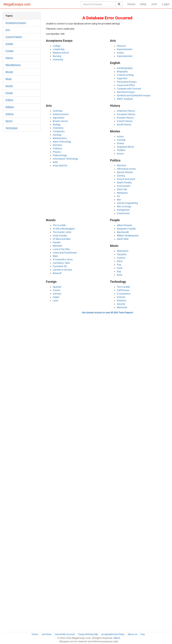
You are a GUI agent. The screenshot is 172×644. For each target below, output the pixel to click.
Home (131, 4)
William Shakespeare (128, 236)
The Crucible (59, 225)
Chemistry (58, 128)
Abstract (121, 46)
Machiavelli (123, 232)
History (9, 58)
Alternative (123, 251)
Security (121, 304)
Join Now (46, 634)
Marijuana (122, 193)
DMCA (117, 638)
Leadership (59, 49)
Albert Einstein (124, 225)
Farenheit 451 (60, 266)
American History (126, 111)
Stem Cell (122, 189)
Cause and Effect (126, 85)
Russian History (125, 118)
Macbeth (57, 246)
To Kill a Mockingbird (64, 229)
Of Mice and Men (62, 239)
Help (143, 4)
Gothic (120, 53)
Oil (118, 196)
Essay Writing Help (88, 634)
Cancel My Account (65, 634)
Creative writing (125, 75)
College (57, 46)
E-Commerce (124, 294)
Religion (10, 107)
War (119, 200)
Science (10, 114)
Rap (119, 271)
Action (120, 136)
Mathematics (60, 138)
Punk (120, 268)
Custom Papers (14, 37)
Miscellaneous (13, 65)
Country (121, 258)
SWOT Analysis (125, 99)
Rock (119, 275)
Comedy (121, 140)
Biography (122, 71)
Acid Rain (58, 111)
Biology (57, 125)
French (56, 290)
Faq (143, 634)
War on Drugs (124, 206)
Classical (122, 254)
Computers (59, 131)
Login (166, 4)
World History (124, 125)
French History (125, 121)
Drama (120, 143)
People (9, 93)
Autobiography (125, 68)
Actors (120, 154)
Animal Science (61, 114)
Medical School (61, 53)
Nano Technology (62, 142)
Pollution (57, 148)
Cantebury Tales (61, 263)
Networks (122, 307)
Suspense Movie (125, 147)
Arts (8, 30)
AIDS (55, 162)
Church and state (126, 179)
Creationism (123, 213)
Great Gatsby (60, 236)
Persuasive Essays (127, 82)
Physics (57, 152)
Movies (9, 72)
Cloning (121, 176)
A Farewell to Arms (63, 259)
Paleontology (60, 155)
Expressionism (125, 49)
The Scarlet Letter (62, 232)
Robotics (122, 301)
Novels (9, 86)
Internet (121, 297)
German (57, 294)
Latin (56, 301)
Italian (56, 297)
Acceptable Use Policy (113, 634)
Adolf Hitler (123, 239)
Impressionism (125, 56)
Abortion (121, 165)
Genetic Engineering (127, 203)
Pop (119, 265)
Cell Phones (123, 290)
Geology (57, 135)
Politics (9, 100)
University (58, 60)
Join (154, 4)
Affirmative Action (126, 169)
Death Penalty (124, 183)
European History (126, 114)
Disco (120, 261)
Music (9, 79)
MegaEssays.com (17, 4)
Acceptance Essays (16, 23)
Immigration (123, 210)
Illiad (55, 256)
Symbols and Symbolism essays (134, 95)
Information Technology (65, 159)
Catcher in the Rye (62, 270)
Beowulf (57, 273)
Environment (124, 186)
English (9, 44)
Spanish (57, 287)
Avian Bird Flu (60, 166)
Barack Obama (125, 172)
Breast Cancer (60, 121)
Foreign (10, 51)
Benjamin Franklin (126, 229)
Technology (12, 128)
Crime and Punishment (65, 253)
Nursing (57, 56)
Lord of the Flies (61, 249)
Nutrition (57, 145)
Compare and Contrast (129, 89)
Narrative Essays (126, 92)
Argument (122, 78)
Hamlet (57, 242)
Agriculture (59, 118)
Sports (9, 121)
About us (132, 634)
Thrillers (121, 150)
